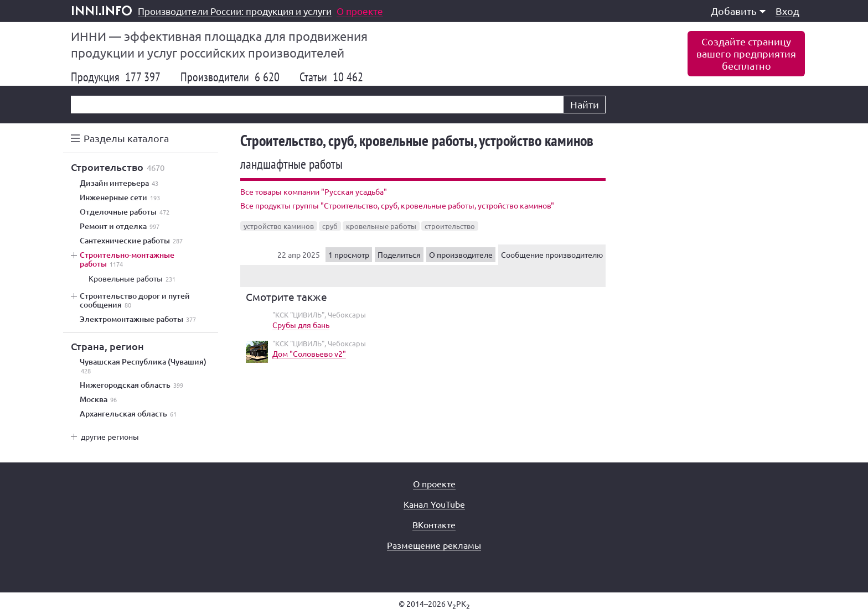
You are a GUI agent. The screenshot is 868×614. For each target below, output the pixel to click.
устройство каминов (279, 226)
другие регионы (110, 436)
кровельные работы (381, 226)
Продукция (116, 77)
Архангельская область (128, 414)
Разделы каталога (126, 138)
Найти (585, 104)
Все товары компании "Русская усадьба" (314, 191)
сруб (330, 226)
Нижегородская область (131, 385)
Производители (230, 77)
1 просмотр (349, 254)
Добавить (738, 11)
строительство (450, 226)
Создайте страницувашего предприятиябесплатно (746, 53)
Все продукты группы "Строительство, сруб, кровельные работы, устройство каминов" (397, 205)
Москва (98, 399)
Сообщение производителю (552, 254)
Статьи (331, 77)
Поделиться (399, 254)
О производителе (461, 254)
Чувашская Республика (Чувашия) (143, 366)
